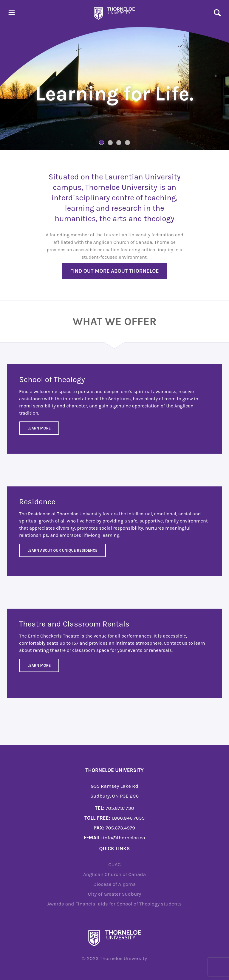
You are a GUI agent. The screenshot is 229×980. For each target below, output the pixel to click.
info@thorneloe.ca (124, 838)
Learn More (39, 428)
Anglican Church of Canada (114, 874)
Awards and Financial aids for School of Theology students (114, 904)
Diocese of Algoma (115, 884)
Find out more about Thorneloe (114, 271)
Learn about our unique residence (62, 550)
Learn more (39, 665)
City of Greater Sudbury (115, 894)
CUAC (114, 864)
